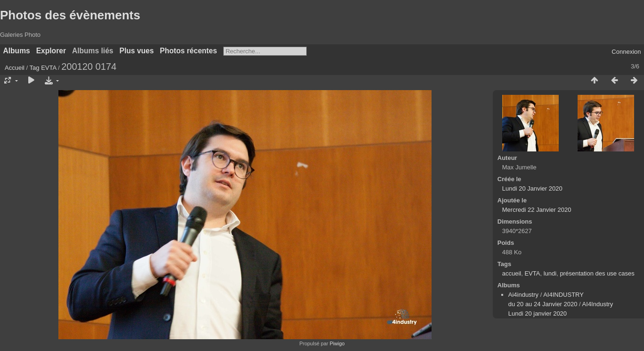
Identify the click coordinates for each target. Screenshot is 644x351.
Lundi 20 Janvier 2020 (532, 188)
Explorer (51, 51)
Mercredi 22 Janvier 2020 (537, 210)
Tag (35, 68)
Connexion (626, 52)
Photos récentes (188, 51)
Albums (17, 51)
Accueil (15, 68)
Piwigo (337, 343)
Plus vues (137, 51)
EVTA (49, 68)
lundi (550, 273)
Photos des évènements (70, 15)
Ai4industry (523, 295)
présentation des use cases (597, 273)
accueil (512, 273)
